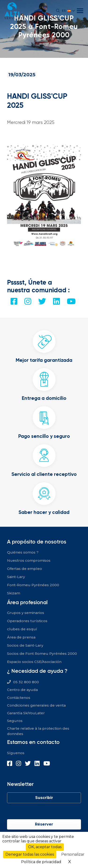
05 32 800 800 (26, 682)
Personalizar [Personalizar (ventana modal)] (73, 854)
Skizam (14, 593)
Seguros (15, 721)
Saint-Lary (16, 577)
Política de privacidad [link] (41, 862)
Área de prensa (21, 637)
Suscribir (44, 798)
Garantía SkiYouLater (26, 713)
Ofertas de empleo (25, 569)
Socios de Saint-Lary (25, 645)
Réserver (44, 824)
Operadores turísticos (27, 621)
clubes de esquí (22, 629)
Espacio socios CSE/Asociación (34, 662)
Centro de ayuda (22, 690)
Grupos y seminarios (26, 613)
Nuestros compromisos (29, 560)
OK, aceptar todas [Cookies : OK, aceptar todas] (45, 847)
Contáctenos (19, 698)
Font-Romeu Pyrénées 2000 (33, 585)
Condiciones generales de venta (36, 705)
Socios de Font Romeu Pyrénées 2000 (42, 654)
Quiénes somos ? (23, 552)
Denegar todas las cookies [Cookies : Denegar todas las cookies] (30, 854)
